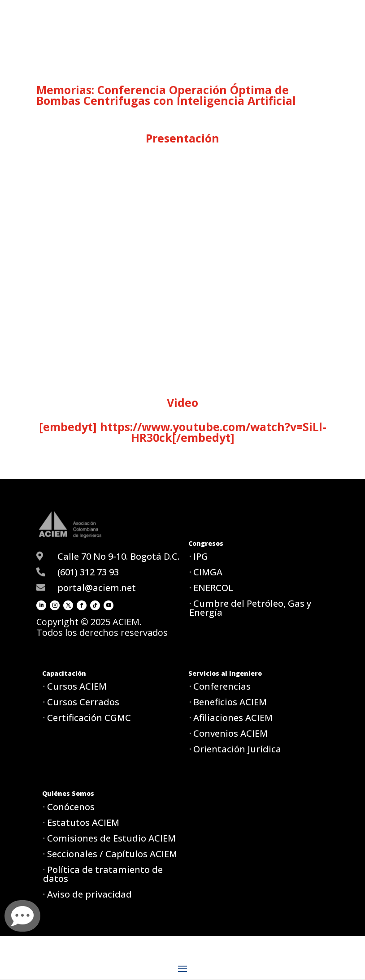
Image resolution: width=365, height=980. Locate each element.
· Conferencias (220, 729)
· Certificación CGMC (87, 761)
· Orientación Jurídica (235, 792)
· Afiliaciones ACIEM (231, 761)
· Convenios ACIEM (228, 776)
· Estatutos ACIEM (81, 866)
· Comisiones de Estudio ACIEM (109, 881)
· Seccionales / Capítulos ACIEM (110, 897)
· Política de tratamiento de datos (103, 917)
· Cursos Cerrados (81, 745)
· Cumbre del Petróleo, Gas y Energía (250, 651)
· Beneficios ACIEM (228, 745)
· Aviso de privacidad (87, 937)
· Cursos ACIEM (75, 729)
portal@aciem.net (97, 631)
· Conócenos (69, 850)
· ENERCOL (211, 631)
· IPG (199, 599)
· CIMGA (206, 615)
